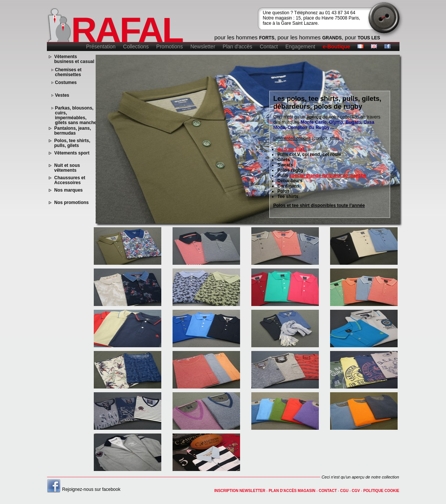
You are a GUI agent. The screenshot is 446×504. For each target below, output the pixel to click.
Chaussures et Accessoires (70, 180)
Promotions (170, 46)
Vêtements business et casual (74, 59)
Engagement (300, 46)
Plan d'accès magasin (292, 491)
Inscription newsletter (240, 491)
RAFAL (127, 30)
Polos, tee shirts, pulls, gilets (72, 143)
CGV (356, 491)
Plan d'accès (238, 46)
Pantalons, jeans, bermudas (73, 131)
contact (328, 491)
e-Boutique (336, 46)
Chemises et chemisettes (68, 72)
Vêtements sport (72, 153)
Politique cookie (381, 491)
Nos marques (69, 190)
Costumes (66, 83)
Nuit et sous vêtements (67, 168)
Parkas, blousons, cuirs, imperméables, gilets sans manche (76, 115)
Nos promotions (72, 203)
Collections (136, 46)
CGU (344, 491)
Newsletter (203, 46)
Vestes (62, 95)
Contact (269, 46)
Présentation (101, 46)
